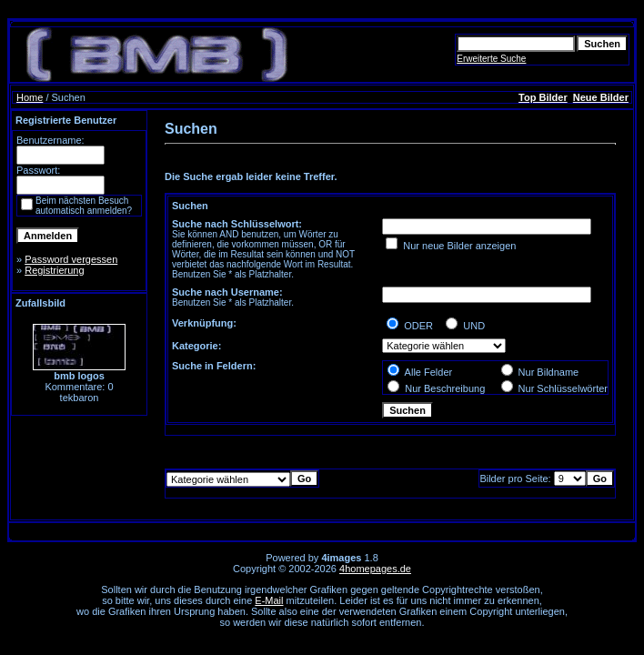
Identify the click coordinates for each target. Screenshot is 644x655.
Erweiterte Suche (491, 59)
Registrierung (54, 270)
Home (30, 97)
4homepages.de (375, 569)
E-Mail (269, 600)
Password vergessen (71, 259)
